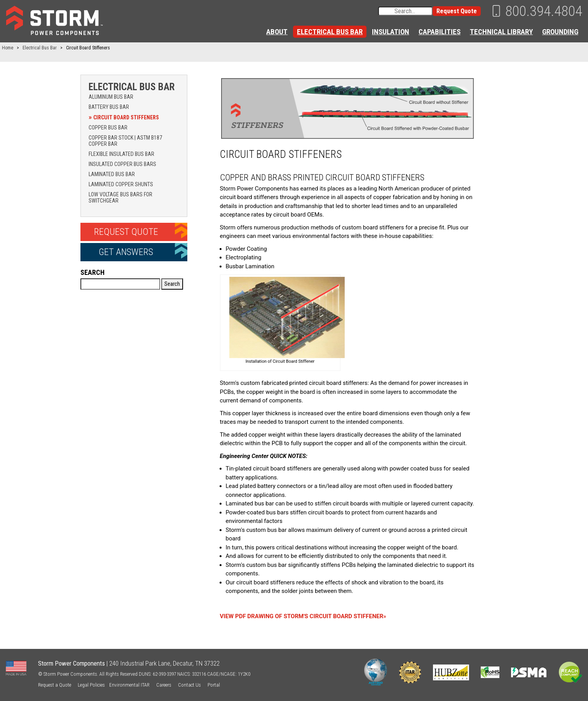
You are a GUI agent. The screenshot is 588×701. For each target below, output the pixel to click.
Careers (164, 685)
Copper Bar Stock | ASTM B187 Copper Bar (125, 141)
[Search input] (405, 11)
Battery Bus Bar (109, 107)
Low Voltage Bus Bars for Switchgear (120, 198)
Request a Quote (55, 685)
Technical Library (501, 32)
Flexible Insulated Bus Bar (121, 154)
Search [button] (172, 284)
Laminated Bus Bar (112, 174)
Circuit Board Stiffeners (126, 117)
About (277, 32)
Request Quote (457, 11)
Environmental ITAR (129, 685)
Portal (214, 685)
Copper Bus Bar (108, 128)
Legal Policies (91, 685)
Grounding (560, 32)
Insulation (391, 32)
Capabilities (440, 32)
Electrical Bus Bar (330, 32)
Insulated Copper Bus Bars (122, 164)
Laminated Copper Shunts (121, 184)
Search (92, 272)
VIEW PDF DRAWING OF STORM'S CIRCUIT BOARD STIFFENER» (303, 616)
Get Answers (126, 252)
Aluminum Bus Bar (111, 97)
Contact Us (189, 685)
